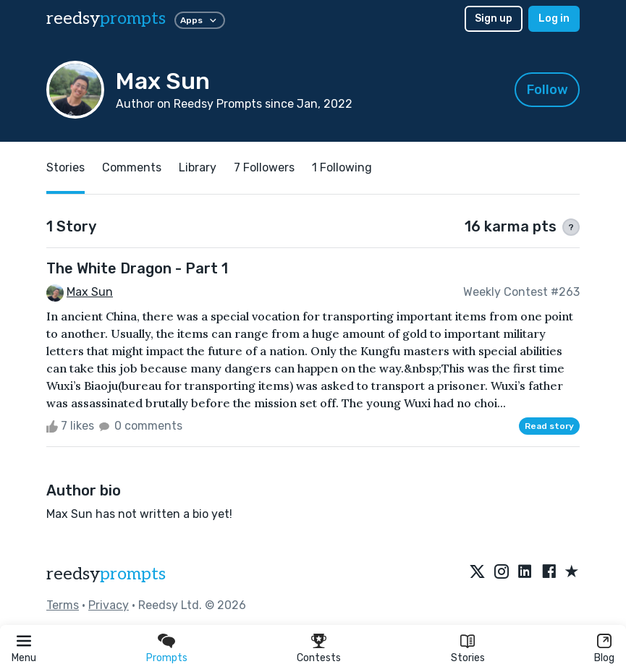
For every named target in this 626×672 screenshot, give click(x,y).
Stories (468, 658)
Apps (200, 20)
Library (198, 167)
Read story (549, 426)
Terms (63, 605)
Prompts (167, 658)
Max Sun (90, 292)
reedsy (106, 574)
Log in (554, 18)
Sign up (494, 18)
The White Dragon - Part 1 (137, 268)
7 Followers (264, 167)
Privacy (109, 605)
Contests (319, 658)
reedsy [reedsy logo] (106, 18)
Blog (604, 658)
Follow (547, 90)
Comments (132, 167)
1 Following (342, 167)
